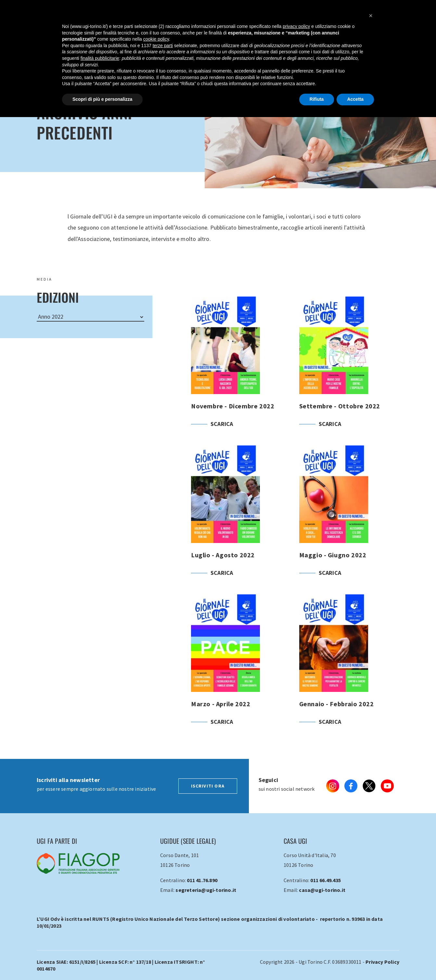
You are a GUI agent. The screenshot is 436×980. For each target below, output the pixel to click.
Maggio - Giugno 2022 (349, 520)
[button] (371, 16)
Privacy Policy (382, 962)
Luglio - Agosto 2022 (241, 520)
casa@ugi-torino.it (322, 890)
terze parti (163, 46)
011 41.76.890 (202, 880)
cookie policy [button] (156, 39)
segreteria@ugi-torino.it (206, 890)
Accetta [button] (355, 99)
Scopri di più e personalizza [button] (102, 99)
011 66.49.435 (326, 880)
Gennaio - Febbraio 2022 (349, 669)
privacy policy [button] (296, 26)
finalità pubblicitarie (100, 58)
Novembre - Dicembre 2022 (241, 371)
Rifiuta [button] (317, 99)
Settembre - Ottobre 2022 (349, 371)
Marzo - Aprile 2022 (241, 669)
